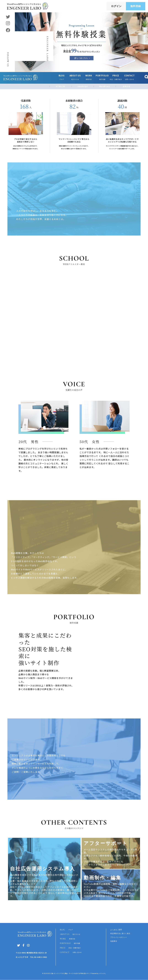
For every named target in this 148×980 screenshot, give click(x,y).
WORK (68, 939)
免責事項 (114, 941)
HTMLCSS (61, 86)
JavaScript (83, 86)
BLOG (67, 930)
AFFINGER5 (102, 974)
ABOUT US (71, 935)
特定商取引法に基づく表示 (120, 934)
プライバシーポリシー (119, 937)
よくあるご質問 (116, 930)
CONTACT (71, 954)
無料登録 (136, 6)
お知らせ (127, 86)
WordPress (105, 86)
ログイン (116, 6)
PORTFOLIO (71, 944)
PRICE (71, 949)
